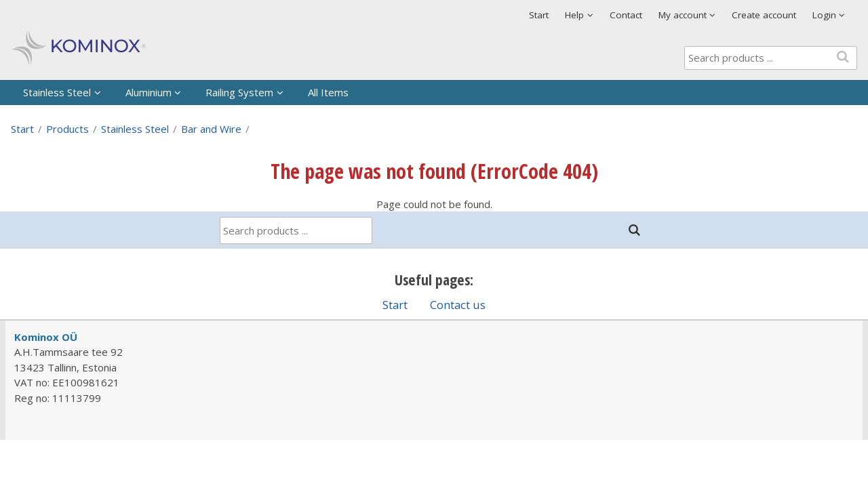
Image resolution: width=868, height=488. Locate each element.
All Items (328, 92)
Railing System (239, 92)
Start (539, 15)
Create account (764, 15)
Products (67, 129)
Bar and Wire (211, 129)
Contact (626, 15)
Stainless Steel (57, 92)
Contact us (458, 305)
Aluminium (149, 92)
